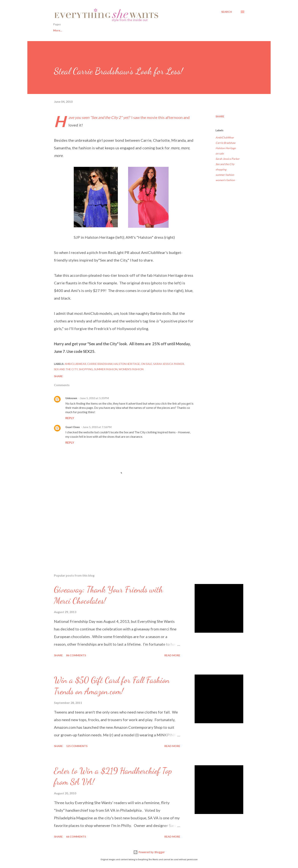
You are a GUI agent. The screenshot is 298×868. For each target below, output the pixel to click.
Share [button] (220, 116)
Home (57, 30)
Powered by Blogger (149, 852)
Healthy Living (81, 30)
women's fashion (225, 180)
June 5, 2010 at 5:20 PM (94, 398)
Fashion (126, 30)
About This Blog (186, 30)
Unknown (71, 398)
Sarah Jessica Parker (227, 159)
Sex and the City (225, 164)
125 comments (77, 746)
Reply (70, 418)
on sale (220, 153)
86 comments (76, 655)
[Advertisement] (118, 526)
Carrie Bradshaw (225, 143)
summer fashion (225, 175)
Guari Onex (73, 427)
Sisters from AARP (153, 30)
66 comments (76, 837)
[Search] (227, 12)
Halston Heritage (226, 148)
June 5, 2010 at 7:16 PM (97, 427)
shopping (221, 169)
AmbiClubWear (225, 137)
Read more (172, 655)
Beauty (105, 30)
